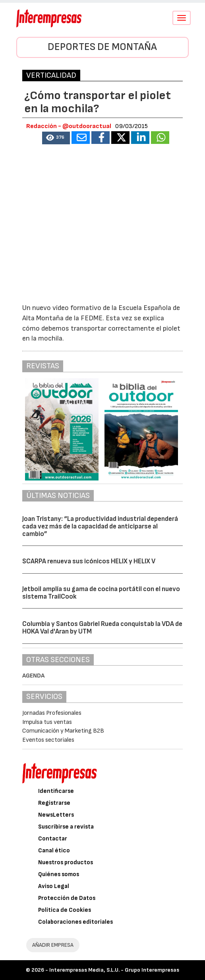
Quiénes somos (59, 874)
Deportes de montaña (102, 47)
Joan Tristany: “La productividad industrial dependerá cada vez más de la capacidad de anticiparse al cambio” (100, 526)
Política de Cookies (65, 910)
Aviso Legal (54, 886)
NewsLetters (56, 815)
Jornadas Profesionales (52, 713)
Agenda (33, 676)
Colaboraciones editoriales (75, 922)
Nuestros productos (66, 862)
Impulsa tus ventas (47, 722)
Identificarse (56, 791)
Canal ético (54, 851)
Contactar (53, 839)
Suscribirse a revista (66, 827)
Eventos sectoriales (48, 740)
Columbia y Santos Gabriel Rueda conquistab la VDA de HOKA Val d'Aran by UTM (102, 628)
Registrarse (54, 803)
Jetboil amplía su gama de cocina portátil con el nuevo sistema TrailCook (101, 593)
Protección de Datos (67, 898)
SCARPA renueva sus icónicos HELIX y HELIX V (89, 561)
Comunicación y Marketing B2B (63, 731)
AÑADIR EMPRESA (53, 945)
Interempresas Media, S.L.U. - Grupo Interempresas (114, 970)
